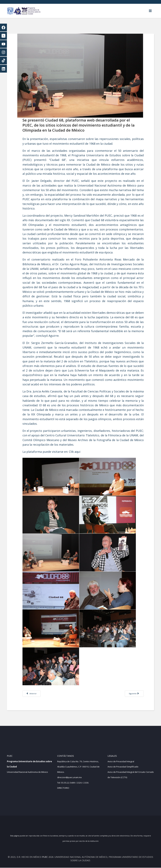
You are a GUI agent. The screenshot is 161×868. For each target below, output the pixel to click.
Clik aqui (75, 451)
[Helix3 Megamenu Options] (150, 11)
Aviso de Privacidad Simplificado (123, 767)
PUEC (45, 857)
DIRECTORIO (63, 788)
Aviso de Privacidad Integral (121, 762)
